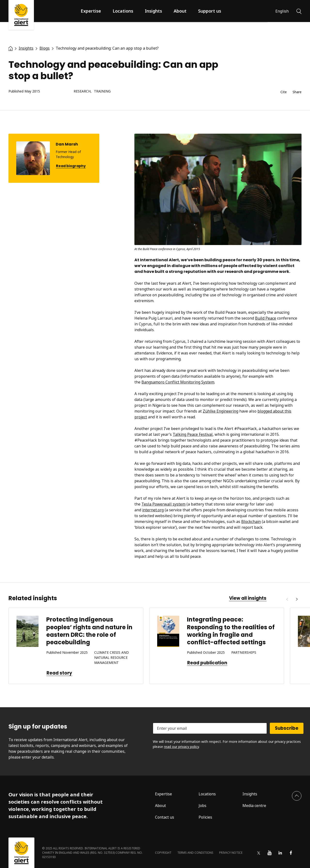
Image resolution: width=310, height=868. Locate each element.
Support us (210, 11)
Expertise (91, 11)
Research (82, 91)
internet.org (153, 510)
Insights (153, 11)
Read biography (71, 166)
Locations (123, 11)
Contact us (165, 817)
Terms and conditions (195, 853)
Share (297, 92)
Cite (284, 92)
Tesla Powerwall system (163, 504)
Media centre (254, 806)
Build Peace (266, 318)
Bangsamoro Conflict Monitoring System (178, 382)
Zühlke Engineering (221, 411)
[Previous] (287, 599)
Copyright (163, 853)
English (282, 11)
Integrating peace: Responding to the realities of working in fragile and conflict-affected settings (231, 631)
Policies (205, 817)
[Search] (299, 11)
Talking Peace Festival (193, 434)
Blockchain (251, 522)
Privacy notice (231, 853)
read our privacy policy (181, 747)
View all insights (248, 598)
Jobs (202, 806)
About (180, 11)
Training (102, 91)
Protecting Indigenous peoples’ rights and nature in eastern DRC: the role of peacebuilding (89, 631)
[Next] (297, 599)
